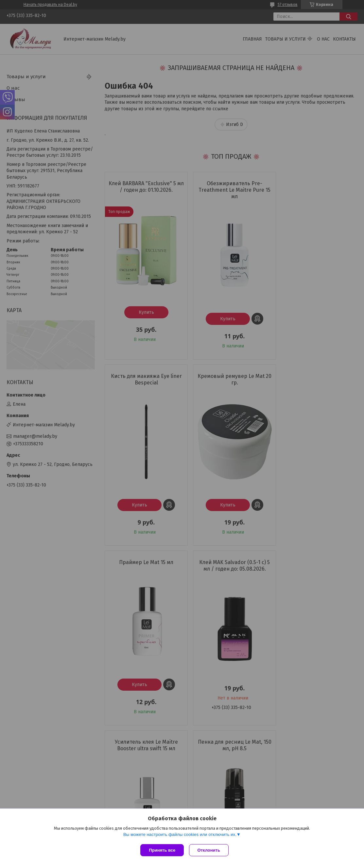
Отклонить (210, 850)
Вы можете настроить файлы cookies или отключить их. (180, 836)
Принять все (162, 850)
